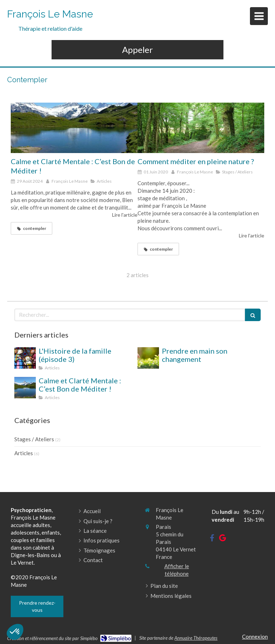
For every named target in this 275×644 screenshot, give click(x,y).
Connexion (255, 636)
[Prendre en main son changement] (148, 358)
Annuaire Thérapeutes (196, 638)
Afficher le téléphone (177, 570)
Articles (24, 453)
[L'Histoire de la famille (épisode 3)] (25, 358)
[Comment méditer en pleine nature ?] (201, 128)
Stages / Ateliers (34, 439)
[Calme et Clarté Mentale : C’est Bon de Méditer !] (74, 128)
